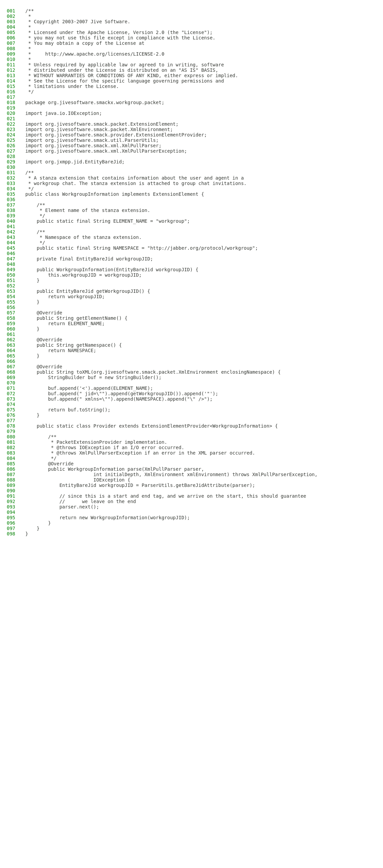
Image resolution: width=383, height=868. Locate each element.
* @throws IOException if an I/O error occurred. (105, 447)
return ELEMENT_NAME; (65, 323)
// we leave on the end (81, 501)
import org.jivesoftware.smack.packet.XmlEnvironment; (99, 129)
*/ (29, 92)
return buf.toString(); (68, 410)
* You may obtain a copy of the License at (85, 43)
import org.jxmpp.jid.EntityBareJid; (75, 162)
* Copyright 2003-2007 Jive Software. (78, 22)
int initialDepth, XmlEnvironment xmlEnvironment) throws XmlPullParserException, (171, 474)
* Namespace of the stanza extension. (83, 237)
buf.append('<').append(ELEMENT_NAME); (89, 388)
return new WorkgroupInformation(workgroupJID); (108, 518)
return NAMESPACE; (61, 350)
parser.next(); (62, 507)
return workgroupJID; (65, 297)
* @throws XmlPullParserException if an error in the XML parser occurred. (140, 453)
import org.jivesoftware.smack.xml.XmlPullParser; (93, 146)
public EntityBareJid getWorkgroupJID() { (88, 291)
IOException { (78, 480)
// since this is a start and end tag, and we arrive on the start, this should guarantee (166, 496)
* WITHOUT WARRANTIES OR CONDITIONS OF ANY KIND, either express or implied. (132, 75)
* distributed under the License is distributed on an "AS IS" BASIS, (122, 70)
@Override (44, 313)
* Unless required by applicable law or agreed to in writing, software (125, 65)
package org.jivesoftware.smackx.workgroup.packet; (95, 102)
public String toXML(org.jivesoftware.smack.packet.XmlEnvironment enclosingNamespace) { (153, 372)
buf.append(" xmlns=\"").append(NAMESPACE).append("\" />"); (119, 399)
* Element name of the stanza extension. (88, 210)
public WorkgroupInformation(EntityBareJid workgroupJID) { (112, 270)
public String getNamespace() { (74, 345)
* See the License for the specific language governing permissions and (125, 81)
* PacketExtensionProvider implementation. (96, 442)
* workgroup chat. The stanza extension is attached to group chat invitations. (136, 183)
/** (29, 11)
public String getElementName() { (76, 318)
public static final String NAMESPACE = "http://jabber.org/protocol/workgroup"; (142, 248)
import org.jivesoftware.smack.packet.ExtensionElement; (102, 124)
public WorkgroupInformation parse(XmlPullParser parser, (115, 469)
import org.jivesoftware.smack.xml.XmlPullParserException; (106, 151)
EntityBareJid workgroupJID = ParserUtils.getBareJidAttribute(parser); (140, 485)
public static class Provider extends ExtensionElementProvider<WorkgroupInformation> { (151, 426)
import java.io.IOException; (64, 113)
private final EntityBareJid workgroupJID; (89, 259)
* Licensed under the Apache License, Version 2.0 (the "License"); (119, 32)
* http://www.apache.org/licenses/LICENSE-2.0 (95, 54)
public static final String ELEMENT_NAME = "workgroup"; (108, 221)
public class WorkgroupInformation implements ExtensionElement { (115, 194)
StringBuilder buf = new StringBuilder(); (93, 377)
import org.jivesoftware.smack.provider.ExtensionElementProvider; (116, 135)
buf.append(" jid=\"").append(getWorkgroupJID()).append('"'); (122, 394)
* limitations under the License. (72, 86)
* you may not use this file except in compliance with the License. (120, 38)
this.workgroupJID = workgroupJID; (83, 275)
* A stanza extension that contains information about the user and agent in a (134, 178)
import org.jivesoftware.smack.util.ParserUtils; (92, 140)
